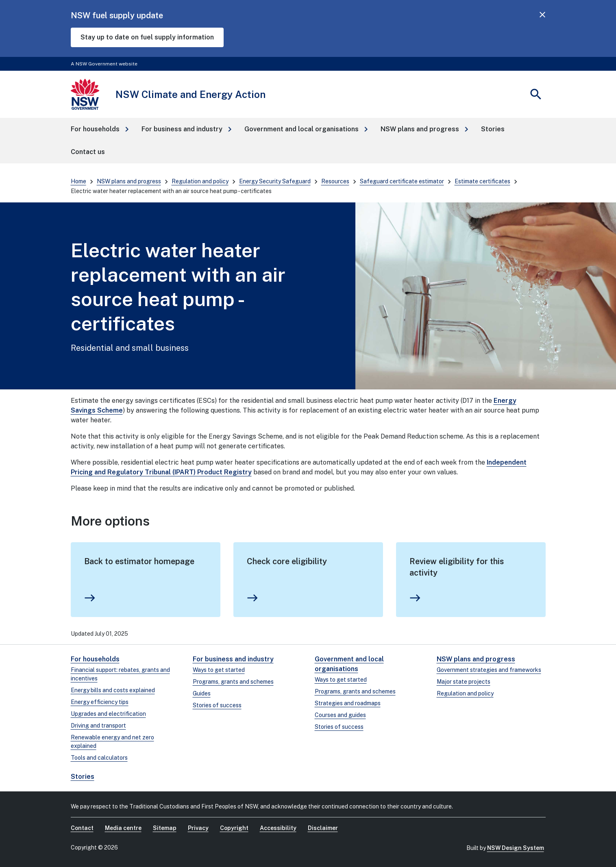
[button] (100, 129)
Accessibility (278, 828)
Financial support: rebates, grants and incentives (120, 674)
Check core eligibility (287, 561)
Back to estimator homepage (139, 561)
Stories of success (217, 705)
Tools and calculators (99, 758)
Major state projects (464, 682)
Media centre (123, 828)
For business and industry (233, 659)
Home (78, 181)
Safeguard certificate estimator (402, 181)
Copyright (234, 828)
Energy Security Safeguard (275, 181)
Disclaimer (323, 828)
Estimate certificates (482, 181)
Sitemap (165, 828)
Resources (335, 181)
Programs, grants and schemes (233, 682)
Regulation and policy (200, 181)
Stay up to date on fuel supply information (147, 37)
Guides (202, 693)
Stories (83, 777)
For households (95, 659)
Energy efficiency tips (100, 702)
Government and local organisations (349, 664)
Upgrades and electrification (108, 714)
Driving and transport (98, 726)
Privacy (198, 828)
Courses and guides (340, 715)
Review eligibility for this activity (457, 567)
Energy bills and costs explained (113, 690)
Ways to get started (219, 670)
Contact (82, 828)
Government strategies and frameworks (489, 670)
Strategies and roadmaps (348, 703)
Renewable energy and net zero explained (112, 742)
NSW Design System (516, 848)
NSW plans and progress (129, 181)
